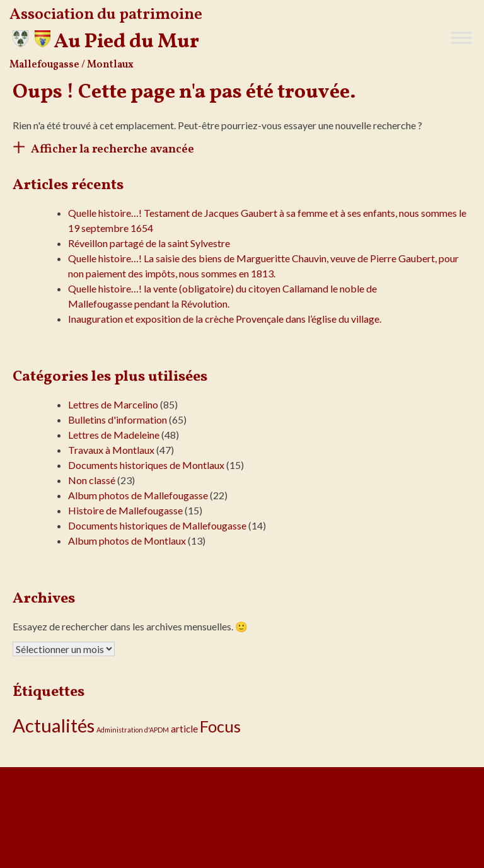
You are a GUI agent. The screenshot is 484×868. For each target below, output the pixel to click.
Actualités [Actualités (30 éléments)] (54, 725)
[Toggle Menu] (461, 38)
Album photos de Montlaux (127, 541)
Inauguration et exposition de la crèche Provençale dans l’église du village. (225, 319)
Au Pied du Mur (126, 42)
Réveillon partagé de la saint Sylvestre (149, 243)
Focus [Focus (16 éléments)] (220, 726)
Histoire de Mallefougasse (125, 510)
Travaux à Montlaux (111, 450)
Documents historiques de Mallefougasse (157, 525)
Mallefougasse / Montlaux (72, 65)
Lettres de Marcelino (113, 404)
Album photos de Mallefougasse (138, 495)
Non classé (92, 480)
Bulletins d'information (118, 420)
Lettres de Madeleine (114, 435)
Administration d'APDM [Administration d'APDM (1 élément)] (133, 730)
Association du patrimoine (106, 15)
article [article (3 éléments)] (184, 729)
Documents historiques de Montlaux (146, 465)
